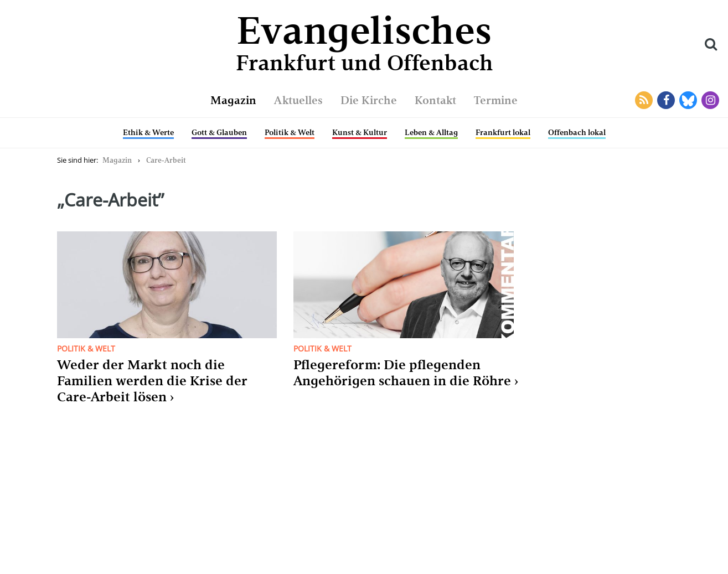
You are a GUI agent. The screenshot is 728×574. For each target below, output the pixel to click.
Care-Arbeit (166, 160)
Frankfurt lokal (503, 132)
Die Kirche (369, 100)
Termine (496, 100)
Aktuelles (298, 100)
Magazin (233, 100)
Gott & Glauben (219, 132)
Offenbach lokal (577, 132)
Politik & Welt (290, 132)
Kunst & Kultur (360, 132)
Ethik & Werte (148, 132)
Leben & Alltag (431, 132)
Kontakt (435, 100)
